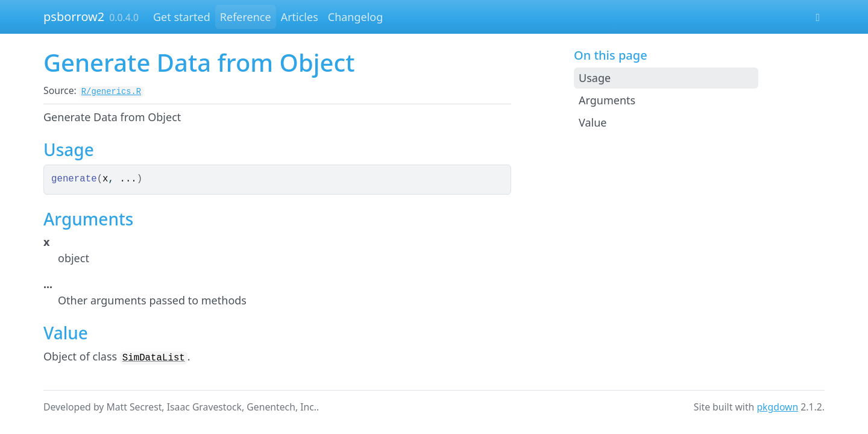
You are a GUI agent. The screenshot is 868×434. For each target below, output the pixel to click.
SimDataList (154, 358)
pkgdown (777, 407)
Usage (595, 78)
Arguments (607, 100)
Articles (300, 17)
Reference (246, 17)
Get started (182, 17)
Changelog (356, 17)
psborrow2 (74, 17)
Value (593, 122)
